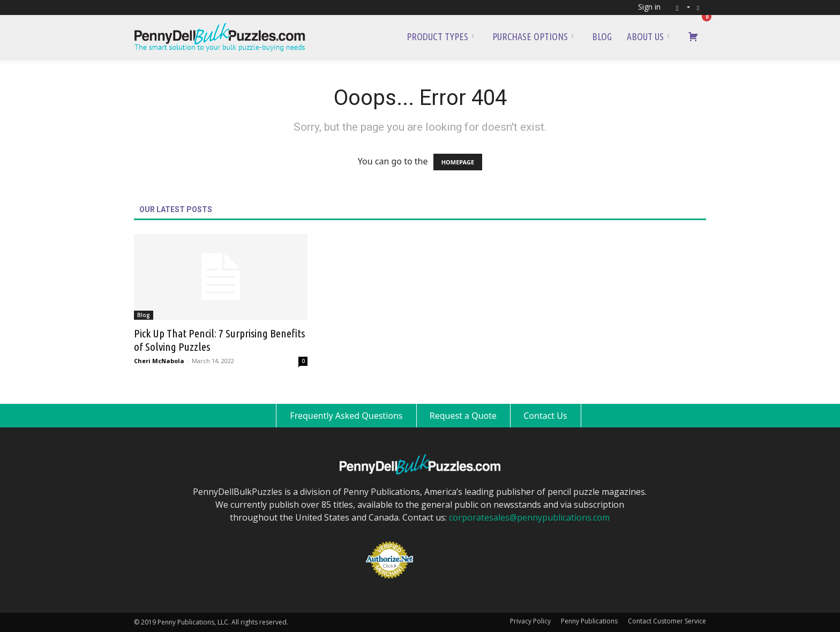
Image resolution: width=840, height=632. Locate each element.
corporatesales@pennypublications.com (529, 517)
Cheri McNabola (159, 361)
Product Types (440, 36)
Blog (602, 36)
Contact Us (545, 416)
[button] (680, 7)
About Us (648, 36)
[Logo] (220, 36)
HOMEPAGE (458, 162)
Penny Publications (589, 621)
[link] (448, 542)
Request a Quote (463, 416)
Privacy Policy (530, 621)
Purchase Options (533, 36)
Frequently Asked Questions (346, 416)
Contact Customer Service (667, 621)
